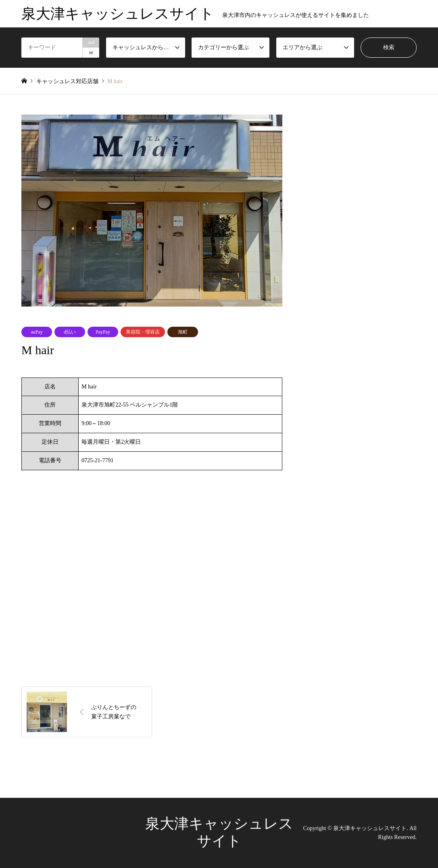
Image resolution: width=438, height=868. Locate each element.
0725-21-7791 (97, 460)
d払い (70, 332)
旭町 (183, 332)
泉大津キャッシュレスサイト (370, 828)
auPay (36, 332)
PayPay (103, 332)
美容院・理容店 (143, 332)
